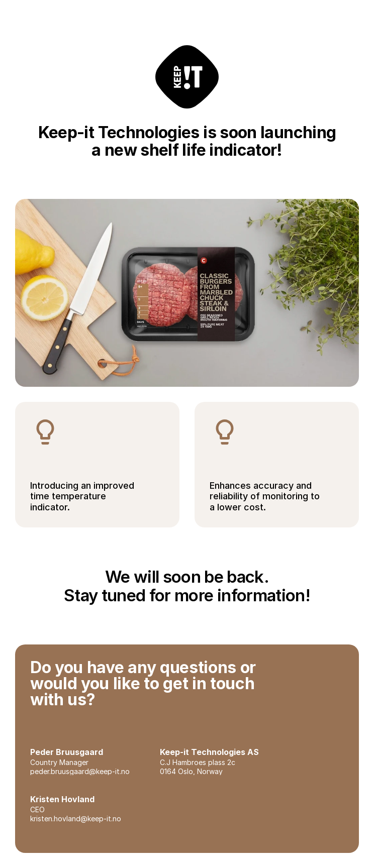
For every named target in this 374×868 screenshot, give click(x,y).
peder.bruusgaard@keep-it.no (80, 771)
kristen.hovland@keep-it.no (76, 819)
